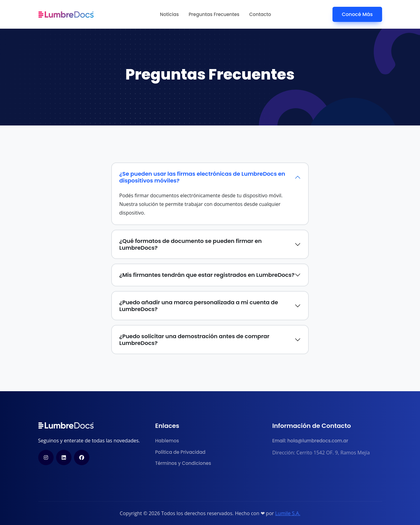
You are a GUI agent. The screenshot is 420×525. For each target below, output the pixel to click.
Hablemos (167, 441)
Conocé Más (357, 14)
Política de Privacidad (180, 452)
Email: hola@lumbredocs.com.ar (310, 441)
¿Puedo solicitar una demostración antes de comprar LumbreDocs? (194, 340)
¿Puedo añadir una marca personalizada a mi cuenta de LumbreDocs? (199, 306)
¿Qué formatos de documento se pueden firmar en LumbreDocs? (190, 244)
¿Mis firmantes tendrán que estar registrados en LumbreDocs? (207, 275)
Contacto (260, 14)
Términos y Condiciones (183, 463)
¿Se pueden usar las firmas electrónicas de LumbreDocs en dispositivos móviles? (202, 177)
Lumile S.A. (288, 513)
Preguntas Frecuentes (214, 14)
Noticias (169, 14)
